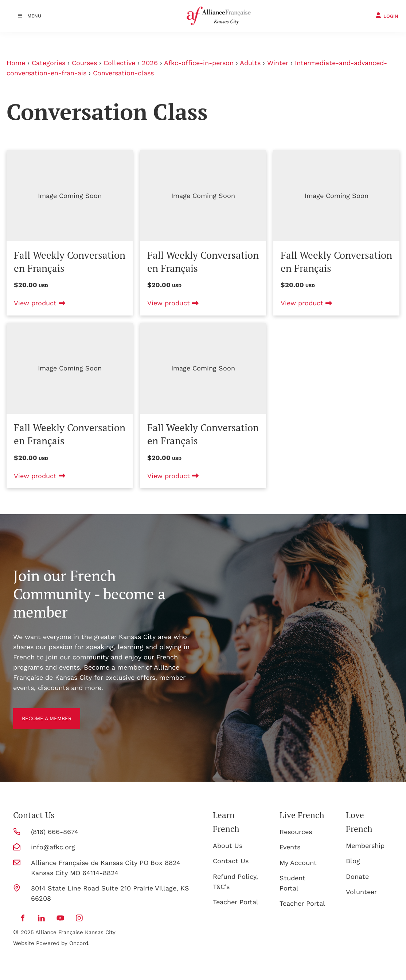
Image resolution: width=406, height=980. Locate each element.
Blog (353, 861)
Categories (48, 63)
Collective (119, 63)
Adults (250, 63)
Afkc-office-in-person (199, 63)
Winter (278, 63)
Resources (296, 832)
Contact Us (231, 861)
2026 (150, 63)
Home (16, 63)
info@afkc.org (53, 847)
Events (290, 847)
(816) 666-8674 (55, 832)
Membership (365, 846)
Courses (84, 63)
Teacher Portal (236, 902)
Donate (357, 876)
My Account (298, 863)
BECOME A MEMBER (44, 713)
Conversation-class (123, 73)
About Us (228, 846)
